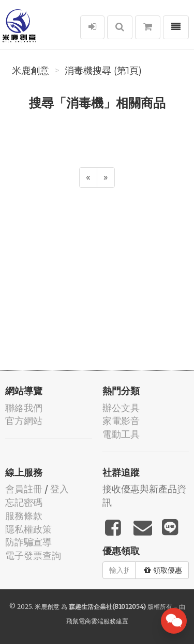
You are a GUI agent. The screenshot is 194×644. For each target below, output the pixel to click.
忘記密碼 (24, 502)
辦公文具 (121, 408)
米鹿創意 (31, 71)
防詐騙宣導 (28, 542)
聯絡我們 (24, 408)
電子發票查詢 (33, 556)
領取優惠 (163, 570)
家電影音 (121, 421)
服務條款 (24, 516)
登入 (59, 489)
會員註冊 (24, 489)
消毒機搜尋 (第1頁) (103, 71)
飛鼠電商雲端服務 (91, 621)
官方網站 (24, 421)
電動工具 (121, 434)
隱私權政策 (28, 529)
